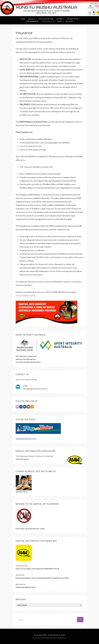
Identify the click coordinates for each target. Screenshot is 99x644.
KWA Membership (32, 21)
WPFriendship (48, 638)
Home (23, 19)
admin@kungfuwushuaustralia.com (35, 389)
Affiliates (69, 21)
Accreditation (73, 19)
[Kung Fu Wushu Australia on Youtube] (28, 407)
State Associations (46, 19)
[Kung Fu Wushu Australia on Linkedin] (25, 407)
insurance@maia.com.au (26, 295)
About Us (32, 19)
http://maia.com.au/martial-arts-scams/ (30, 529)
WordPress (63, 638)
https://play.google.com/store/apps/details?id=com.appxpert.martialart (42, 578)
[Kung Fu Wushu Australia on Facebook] (21, 407)
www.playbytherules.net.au (26, 439)
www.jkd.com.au (22, 492)
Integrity (60, 19)
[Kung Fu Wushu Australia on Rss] (32, 407)
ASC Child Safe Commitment (26, 356)
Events (60, 21)
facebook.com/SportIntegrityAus (28, 362)
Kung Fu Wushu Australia (56, 635)
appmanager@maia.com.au (26, 587)
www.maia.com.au (22, 459)
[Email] (17, 407)
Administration (48, 21)
